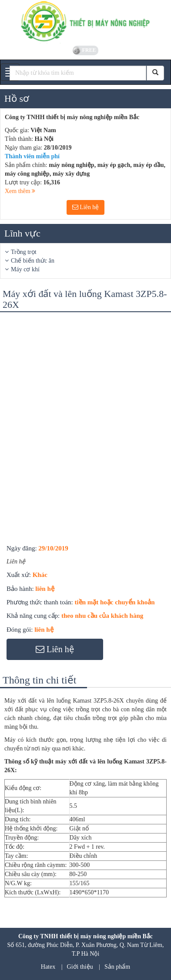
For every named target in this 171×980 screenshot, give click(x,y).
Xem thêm (20, 191)
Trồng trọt (24, 252)
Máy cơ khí (25, 269)
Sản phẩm (117, 967)
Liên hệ (86, 207)
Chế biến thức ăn (33, 261)
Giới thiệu (80, 967)
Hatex (48, 967)
